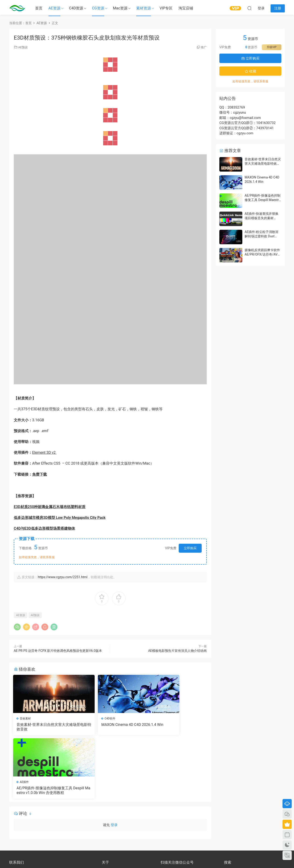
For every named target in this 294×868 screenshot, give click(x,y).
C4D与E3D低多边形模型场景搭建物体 (44, 528)
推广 (204, 47)
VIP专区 (166, 8)
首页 (39, 8)
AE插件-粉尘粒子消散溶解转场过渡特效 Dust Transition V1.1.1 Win (261, 236)
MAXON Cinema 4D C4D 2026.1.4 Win (110, 727)
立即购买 (190, 548)
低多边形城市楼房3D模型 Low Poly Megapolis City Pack (60, 518)
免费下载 (40, 474)
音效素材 (26, 719)
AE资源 (54, 8)
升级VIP (271, 47)
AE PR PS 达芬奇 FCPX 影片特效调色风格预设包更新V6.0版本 (58, 651)
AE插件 (157, 719)
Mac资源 (120, 8)
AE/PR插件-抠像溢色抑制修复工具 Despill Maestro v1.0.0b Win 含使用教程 (175, 727)
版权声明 (107, 815)
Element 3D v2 (44, 453)
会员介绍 (107, 811)
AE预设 (23, 47)
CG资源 (98, 8)
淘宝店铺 (186, 8)
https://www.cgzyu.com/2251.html (62, 577)
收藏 (250, 71)
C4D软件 (92, 719)
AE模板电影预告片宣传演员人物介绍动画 (177, 651)
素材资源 (144, 8)
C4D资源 (76, 8)
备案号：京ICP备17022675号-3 (147, 857)
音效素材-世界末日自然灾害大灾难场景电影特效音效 (43, 727)
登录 (114, 763)
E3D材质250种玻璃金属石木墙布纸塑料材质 (50, 507)
